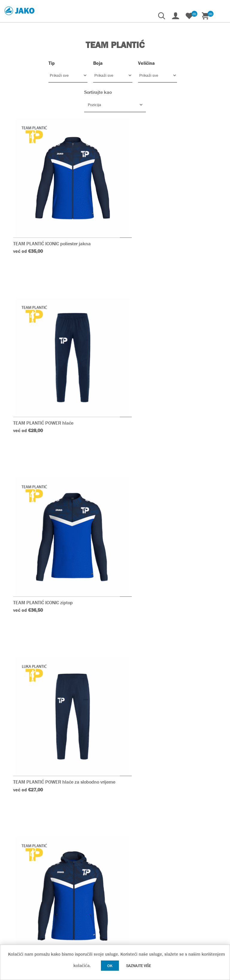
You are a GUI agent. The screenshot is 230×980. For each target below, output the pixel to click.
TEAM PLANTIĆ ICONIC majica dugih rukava (167, 535)
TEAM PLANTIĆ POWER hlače (153, 219)
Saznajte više (139, 966)
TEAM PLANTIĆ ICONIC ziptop (43, 377)
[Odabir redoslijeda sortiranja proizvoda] (115, 105)
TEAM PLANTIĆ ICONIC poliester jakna (52, 219)
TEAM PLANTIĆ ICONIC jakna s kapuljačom (57, 535)
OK (110, 966)
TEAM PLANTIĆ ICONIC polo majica (49, 694)
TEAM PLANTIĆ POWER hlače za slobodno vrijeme (165, 380)
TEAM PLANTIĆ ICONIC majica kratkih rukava (169, 694)
